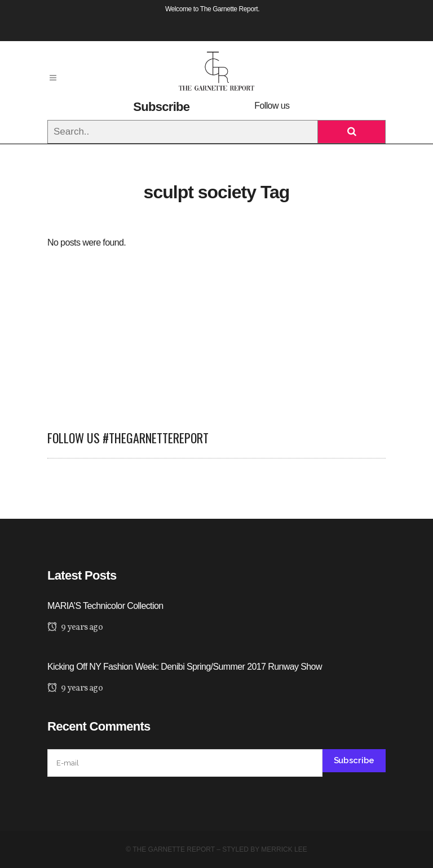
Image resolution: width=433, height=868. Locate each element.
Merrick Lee (284, 849)
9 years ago (75, 627)
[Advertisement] (216, 329)
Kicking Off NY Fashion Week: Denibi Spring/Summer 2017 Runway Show (185, 667)
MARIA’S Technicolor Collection (105, 606)
